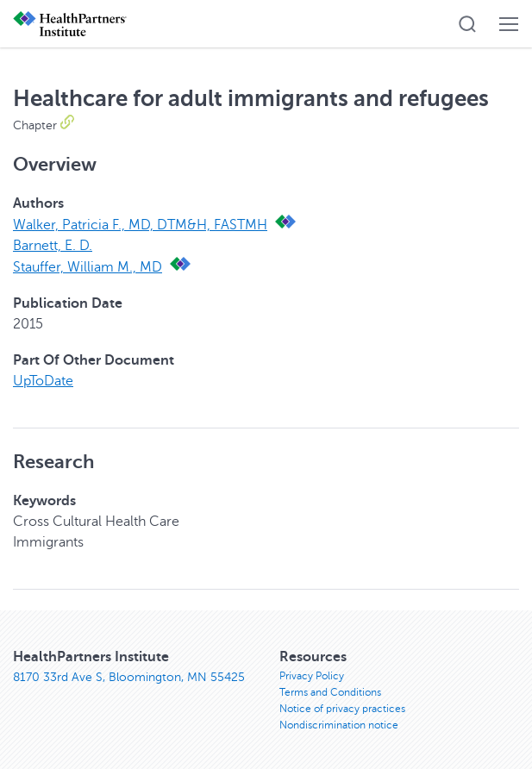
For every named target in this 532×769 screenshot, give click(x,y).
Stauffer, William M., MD (88, 267)
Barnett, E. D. (53, 246)
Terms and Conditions (330, 692)
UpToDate (43, 381)
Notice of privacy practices (342, 709)
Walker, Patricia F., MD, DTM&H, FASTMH (140, 225)
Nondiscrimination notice (339, 725)
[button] (467, 24)
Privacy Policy (312, 676)
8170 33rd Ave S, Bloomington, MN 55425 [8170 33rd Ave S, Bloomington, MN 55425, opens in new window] (129, 677)
